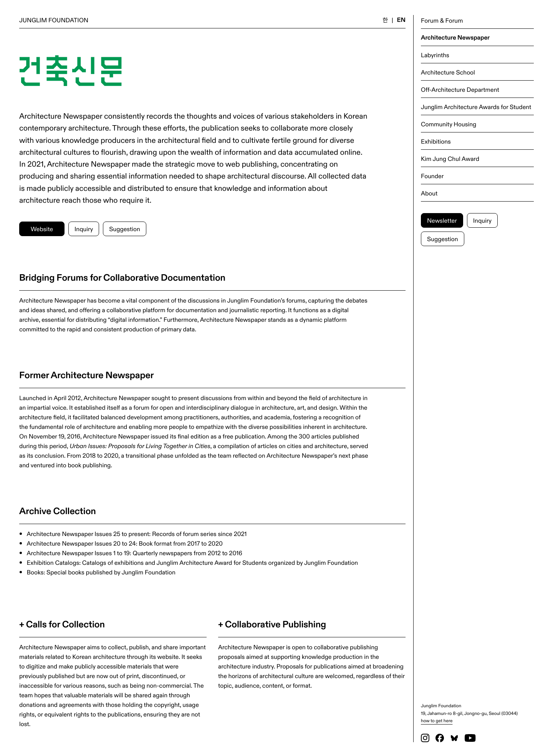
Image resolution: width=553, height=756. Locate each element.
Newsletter (442, 220)
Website (42, 229)
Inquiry (482, 220)
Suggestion (443, 239)
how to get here (437, 720)
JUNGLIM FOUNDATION (54, 20)
